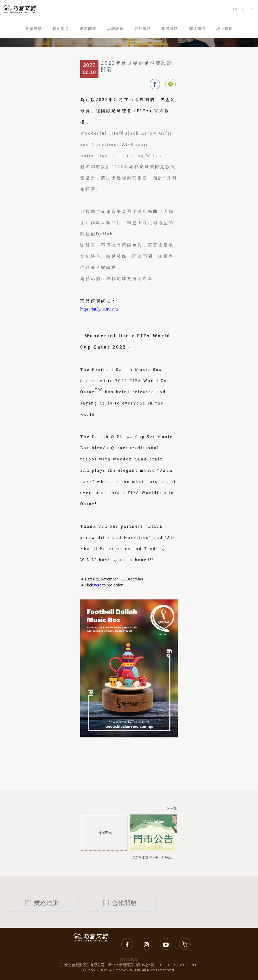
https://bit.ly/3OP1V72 (142, 585)
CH (236, 9)
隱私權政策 (129, 960)
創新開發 (88, 29)
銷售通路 (170, 29)
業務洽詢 (41, 903)
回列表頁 (104, 833)
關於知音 (61, 29)
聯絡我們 (197, 29)
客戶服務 (143, 29)
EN (250, 9)
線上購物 (224, 29)
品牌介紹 (115, 29)
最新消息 (34, 29)
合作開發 (119, 903)
